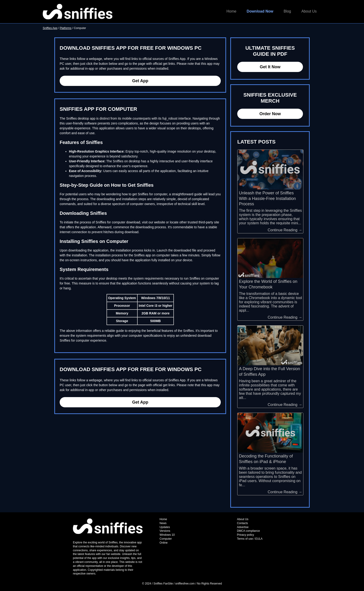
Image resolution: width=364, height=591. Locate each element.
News (163, 523)
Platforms (66, 28)
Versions (165, 531)
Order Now (270, 114)
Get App (140, 81)
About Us (309, 11)
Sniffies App (50, 28)
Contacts (242, 523)
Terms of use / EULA (250, 539)
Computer (166, 539)
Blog (287, 11)
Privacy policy (245, 535)
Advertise (243, 527)
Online (164, 543)
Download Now (260, 11)
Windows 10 (167, 535)
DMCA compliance (249, 531)
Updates (165, 527)
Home (231, 11)
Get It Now (270, 67)
